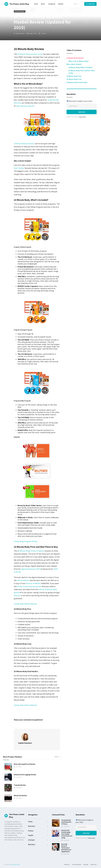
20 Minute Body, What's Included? (80, 67)
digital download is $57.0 (31, 569)
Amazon (17, 595)
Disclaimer (86, 865)
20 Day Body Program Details (26, 541)
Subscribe (92, 4)
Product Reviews (20, 11)
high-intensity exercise (25, 106)
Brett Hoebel (19, 168)
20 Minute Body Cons (74, 79)
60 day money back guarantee (29, 586)
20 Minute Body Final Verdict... (77, 82)
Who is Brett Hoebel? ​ (74, 64)
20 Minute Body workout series (30, 54)
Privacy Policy (82, 117)
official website (23, 580)
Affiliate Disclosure (77, 865)
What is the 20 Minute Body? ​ (79, 61)
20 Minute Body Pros (74, 76)
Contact (75, 4)
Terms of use (67, 865)
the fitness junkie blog (15, 865)
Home (36, 4)
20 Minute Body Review (75, 58)
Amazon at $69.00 (33, 583)
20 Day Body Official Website (25, 604)
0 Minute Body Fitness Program (31, 551)
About (43, 4)
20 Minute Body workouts (24, 144)
